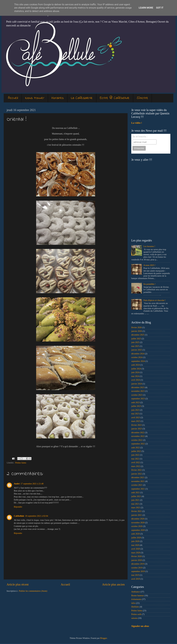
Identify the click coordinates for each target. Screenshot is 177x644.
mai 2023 (135, 414)
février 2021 (137, 511)
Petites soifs (136, 614)
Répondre (18, 507)
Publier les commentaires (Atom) (33, 591)
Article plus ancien (113, 584)
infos (133, 603)
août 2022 (135, 448)
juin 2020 (135, 541)
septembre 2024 (138, 361)
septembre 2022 (138, 444)
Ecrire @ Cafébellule (115, 98)
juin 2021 (135, 500)
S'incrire (142, 98)
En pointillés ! (150, 284)
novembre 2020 (138, 523)
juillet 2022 (136, 451)
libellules (135, 607)
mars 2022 (136, 466)
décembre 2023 (138, 387)
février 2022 (137, 470)
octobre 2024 (137, 357)
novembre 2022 (138, 436)
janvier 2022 (137, 474)
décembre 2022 (138, 432)
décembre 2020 (138, 519)
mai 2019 (135, 575)
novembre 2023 (138, 391)
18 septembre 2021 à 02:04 (37, 516)
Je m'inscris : (140, 137)
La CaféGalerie (82, 98)
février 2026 (137, 327)
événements (136, 599)
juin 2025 (135, 342)
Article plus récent (18, 584)
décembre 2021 (138, 477)
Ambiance (136, 592)
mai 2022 (135, 459)
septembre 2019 (138, 571)
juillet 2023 (136, 406)
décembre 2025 (138, 335)
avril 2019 (136, 579)
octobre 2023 (137, 395)
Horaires (58, 98)
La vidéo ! (137, 123)
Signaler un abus (140, 626)
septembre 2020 (138, 530)
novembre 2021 (138, 481)
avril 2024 (136, 380)
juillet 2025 (136, 339)
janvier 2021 (137, 515)
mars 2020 (136, 553)
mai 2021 (135, 504)
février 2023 (137, 425)
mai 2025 (135, 346)
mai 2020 (135, 545)
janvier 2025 (137, 350)
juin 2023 (135, 410)
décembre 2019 (138, 564)
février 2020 (137, 556)
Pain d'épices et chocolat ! (155, 300)
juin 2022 (135, 455)
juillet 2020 (136, 538)
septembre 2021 (138, 489)
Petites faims (21, 463)
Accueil (13, 98)
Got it (160, 8)
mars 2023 (136, 421)
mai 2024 (135, 376)
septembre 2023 (138, 399)
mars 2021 (136, 508)
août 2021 (135, 492)
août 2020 (135, 534)
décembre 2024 (138, 354)
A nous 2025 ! (149, 265)
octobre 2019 (137, 568)
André (17, 484)
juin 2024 (135, 372)
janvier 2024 (137, 384)
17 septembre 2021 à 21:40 (32, 484)
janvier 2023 (137, 429)
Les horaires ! (149, 246)
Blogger (104, 638)
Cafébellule (19, 516)
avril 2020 (136, 549)
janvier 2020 (137, 560)
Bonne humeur (138, 596)
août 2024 (135, 365)
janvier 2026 (137, 331)
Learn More (146, 8)
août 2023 (135, 402)
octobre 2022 (137, 440)
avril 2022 (136, 462)
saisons (134, 618)
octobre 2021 (137, 485)
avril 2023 (136, 417)
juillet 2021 (136, 496)
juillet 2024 (136, 369)
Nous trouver (35, 98)
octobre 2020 (137, 526)
